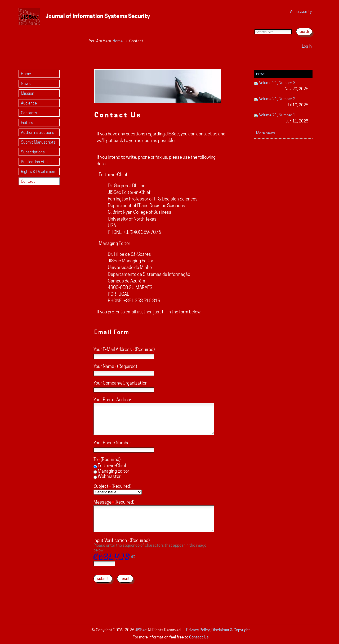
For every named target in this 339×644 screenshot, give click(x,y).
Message (102, 502)
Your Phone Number (112, 443)
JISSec (141, 630)
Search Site (254, 24)
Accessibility (301, 12)
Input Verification (110, 540)
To (96, 459)
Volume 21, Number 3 (281, 86)
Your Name (104, 366)
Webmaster (109, 476)
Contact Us (199, 637)
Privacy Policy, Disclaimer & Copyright (218, 630)
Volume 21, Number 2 (281, 102)
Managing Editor (113, 471)
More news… (267, 133)
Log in (307, 46)
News (261, 74)
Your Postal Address (113, 400)
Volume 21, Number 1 (281, 118)
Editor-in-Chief (112, 465)
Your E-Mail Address (113, 349)
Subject (101, 486)
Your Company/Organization (121, 383)
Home (118, 41)
